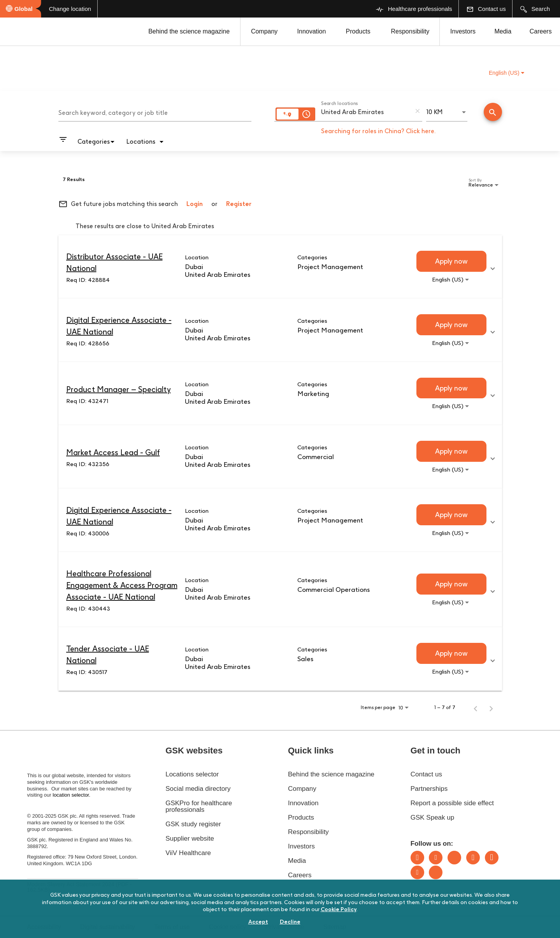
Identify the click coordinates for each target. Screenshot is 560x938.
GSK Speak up (432, 817)
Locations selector (192, 774)
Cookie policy (227, 927)
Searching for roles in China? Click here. (378, 131)
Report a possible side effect (452, 803)
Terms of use (172, 927)
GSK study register (193, 824)
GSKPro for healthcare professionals (199, 806)
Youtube (417, 872)
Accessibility (44, 927)
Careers (541, 31)
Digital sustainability (108, 927)
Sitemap (335, 927)
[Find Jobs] (493, 113)
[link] (280, 267)
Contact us (426, 774)
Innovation (312, 31)
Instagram (473, 858)
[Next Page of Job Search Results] (491, 707)
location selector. (72, 795)
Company (264, 31)
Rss (436, 872)
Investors (463, 31)
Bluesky (454, 858)
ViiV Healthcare (188, 853)
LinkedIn (417, 858)
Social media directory (198, 789)
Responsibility (410, 31)
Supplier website (190, 839)
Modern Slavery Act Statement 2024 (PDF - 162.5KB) (80, 887)
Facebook (492, 858)
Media (503, 31)
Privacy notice (285, 927)
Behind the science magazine (189, 31)
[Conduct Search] (493, 112)
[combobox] (155, 112)
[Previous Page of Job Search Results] (476, 707)
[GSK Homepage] (26, 32)
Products (358, 31)
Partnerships (429, 789)
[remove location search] (418, 111)
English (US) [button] (506, 73)
